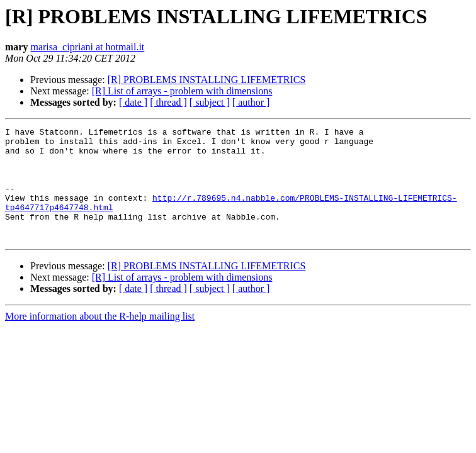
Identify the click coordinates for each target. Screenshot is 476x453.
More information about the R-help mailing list (100, 339)
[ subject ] (210, 102)
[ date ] (133, 102)
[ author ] (251, 102)
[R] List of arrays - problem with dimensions (182, 91)
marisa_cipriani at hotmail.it (87, 47)
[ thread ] (168, 102)
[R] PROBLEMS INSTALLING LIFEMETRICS (207, 80)
